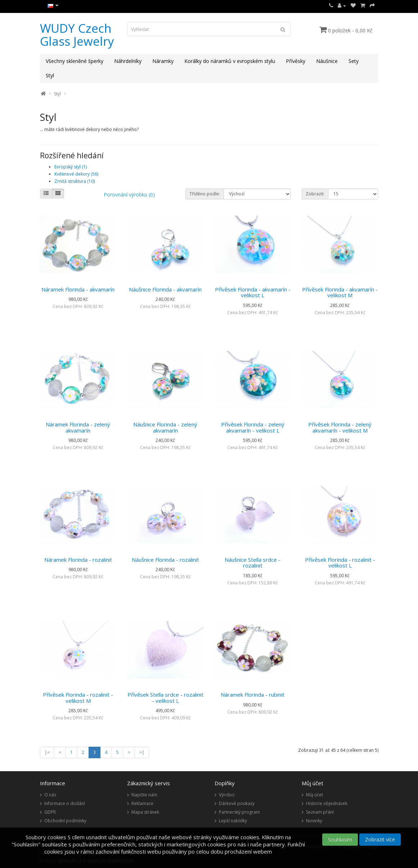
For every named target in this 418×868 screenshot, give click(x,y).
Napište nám (144, 795)
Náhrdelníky (128, 61)
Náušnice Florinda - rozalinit (165, 560)
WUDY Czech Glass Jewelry (77, 35)
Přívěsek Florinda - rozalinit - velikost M (78, 698)
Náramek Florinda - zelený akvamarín (78, 427)
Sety (354, 61)
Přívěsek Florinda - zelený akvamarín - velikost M (340, 427)
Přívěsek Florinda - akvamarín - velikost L (253, 292)
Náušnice (327, 61)
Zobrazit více (380, 839)
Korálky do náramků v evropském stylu (230, 61)
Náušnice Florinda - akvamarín (165, 289)
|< (47, 752)
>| (142, 752)
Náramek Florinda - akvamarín (78, 289)
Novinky (314, 821)
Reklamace (142, 803)
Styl (50, 75)
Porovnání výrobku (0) (129, 195)
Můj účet (314, 795)
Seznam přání (320, 812)
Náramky (163, 61)
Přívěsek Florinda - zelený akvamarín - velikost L (253, 427)
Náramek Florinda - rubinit (253, 695)
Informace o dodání (65, 803)
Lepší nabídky (233, 821)
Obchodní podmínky (65, 821)
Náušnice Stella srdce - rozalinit (253, 563)
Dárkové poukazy (237, 803)
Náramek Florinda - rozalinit (78, 560)
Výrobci (227, 795)
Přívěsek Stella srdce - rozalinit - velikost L (165, 698)
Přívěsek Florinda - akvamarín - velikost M (340, 292)
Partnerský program (239, 812)
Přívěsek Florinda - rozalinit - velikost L (340, 563)
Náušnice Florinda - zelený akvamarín (165, 427)
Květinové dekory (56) (76, 174)
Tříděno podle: (205, 194)
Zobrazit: (315, 194)
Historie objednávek (327, 803)
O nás (50, 795)
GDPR (50, 812)
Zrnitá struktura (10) (75, 181)
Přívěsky (296, 61)
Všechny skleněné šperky (75, 61)
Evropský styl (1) (71, 167)
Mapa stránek (145, 812)
